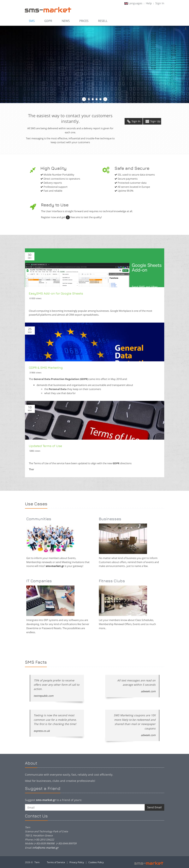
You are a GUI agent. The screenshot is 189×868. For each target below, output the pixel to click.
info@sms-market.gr (45, 848)
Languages (135, 3)
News (66, 21)
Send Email (154, 807)
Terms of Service (56, 862)
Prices (84, 21)
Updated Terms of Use (45, 446)
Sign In (160, 3)
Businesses (110, 519)
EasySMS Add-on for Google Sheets (56, 293)
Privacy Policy (77, 862)
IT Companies (39, 581)
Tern (37, 862)
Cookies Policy (96, 862)
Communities (39, 519)
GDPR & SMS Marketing (46, 368)
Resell (103, 21)
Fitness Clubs (112, 581)
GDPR (48, 21)
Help (149, 3)
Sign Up (153, 121)
